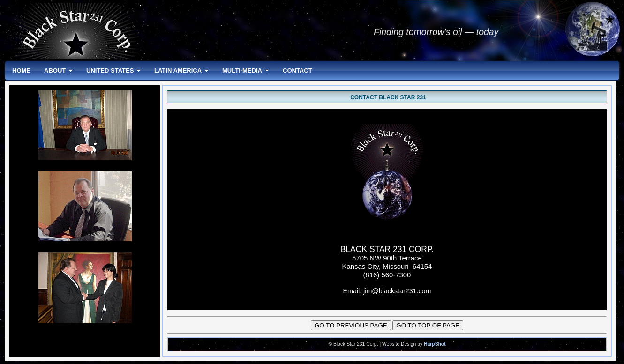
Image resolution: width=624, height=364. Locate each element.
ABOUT (55, 71)
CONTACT (297, 71)
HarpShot (435, 344)
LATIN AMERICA (178, 71)
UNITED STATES (110, 71)
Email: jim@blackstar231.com (387, 291)
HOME (21, 71)
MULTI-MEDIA (242, 71)
